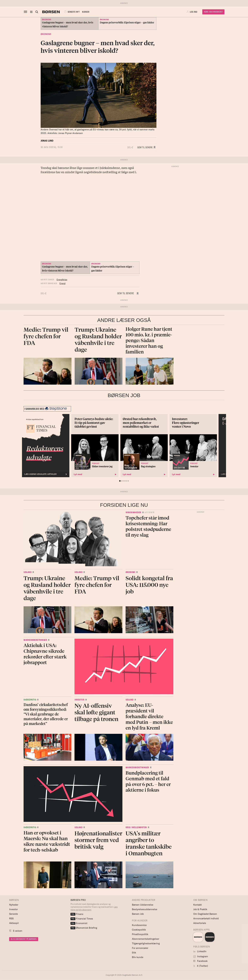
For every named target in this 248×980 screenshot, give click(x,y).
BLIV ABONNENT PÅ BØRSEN (24, 939)
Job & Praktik (200, 909)
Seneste (14, 914)
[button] (31, 12)
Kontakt (197, 905)
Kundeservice (139, 925)
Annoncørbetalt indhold (206, 918)
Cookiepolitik (139, 930)
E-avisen (18, 931)
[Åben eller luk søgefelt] (37, 12)
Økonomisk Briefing (84, 928)
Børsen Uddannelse (143, 905)
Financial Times (82, 919)
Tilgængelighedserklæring (146, 943)
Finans (77, 914)
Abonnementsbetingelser (146, 939)
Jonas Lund (47, 141)
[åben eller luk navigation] (26, 12)
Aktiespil (14, 923)
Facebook (200, 961)
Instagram (201, 956)
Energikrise (62, 280)
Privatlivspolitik (140, 934)
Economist (79, 923)
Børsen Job (138, 914)
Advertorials (200, 923)
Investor (79, 700)
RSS (11, 918)
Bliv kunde (138, 957)
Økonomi (46, 34)
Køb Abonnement (213, 12)
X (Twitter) (201, 966)
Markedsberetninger (35, 640)
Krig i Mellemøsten (136, 827)
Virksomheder (133, 512)
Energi (62, 283)
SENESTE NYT (71, 12)
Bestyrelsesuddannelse (145, 909)
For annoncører (140, 948)
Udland (28, 572)
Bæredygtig (30, 700)
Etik (134, 953)
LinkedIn (200, 951)
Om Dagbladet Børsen (205, 914)
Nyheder (14, 905)
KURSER (86, 12)
